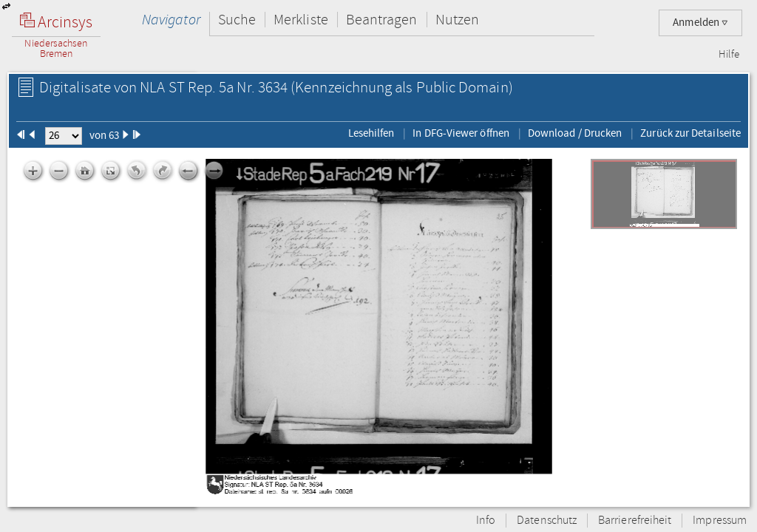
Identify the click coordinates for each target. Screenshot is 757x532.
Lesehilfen (371, 133)
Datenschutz (547, 521)
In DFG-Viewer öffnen (461, 133)
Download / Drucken (575, 133)
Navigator (171, 20)
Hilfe (729, 55)
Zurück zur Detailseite (690, 133)
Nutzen (457, 20)
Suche (237, 20)
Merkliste (301, 20)
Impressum (720, 521)
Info (486, 521)
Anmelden (700, 23)
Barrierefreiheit (635, 521)
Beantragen (382, 20)
